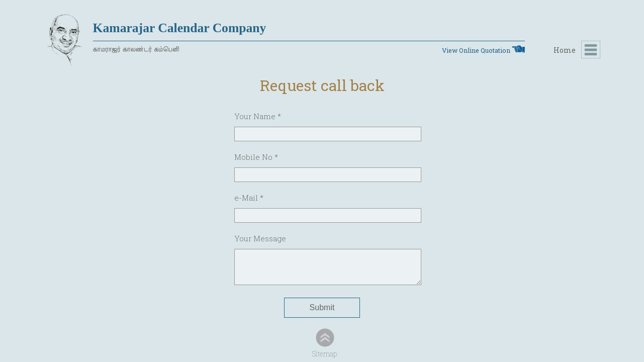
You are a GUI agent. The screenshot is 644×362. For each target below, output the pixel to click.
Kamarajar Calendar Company (180, 28)
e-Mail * (249, 198)
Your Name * (258, 116)
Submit (322, 307)
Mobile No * (256, 157)
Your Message (260, 238)
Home (565, 50)
